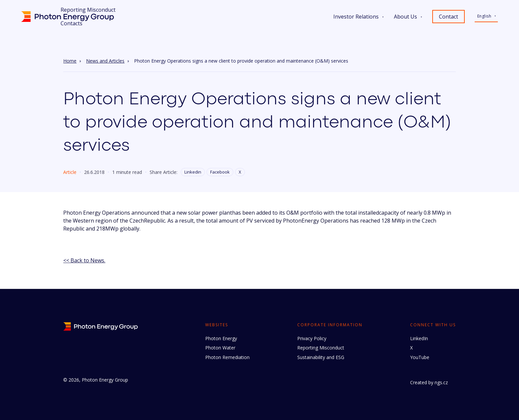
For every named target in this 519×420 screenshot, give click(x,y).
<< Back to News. (84, 260)
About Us (405, 17)
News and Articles (105, 61)
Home (70, 61)
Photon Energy (221, 338)
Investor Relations (356, 17)
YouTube (420, 357)
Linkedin (193, 172)
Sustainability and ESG (321, 357)
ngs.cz (441, 382)
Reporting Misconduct (321, 348)
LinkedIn (419, 338)
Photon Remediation (227, 357)
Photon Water (220, 348)
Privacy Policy (312, 338)
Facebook (220, 172)
